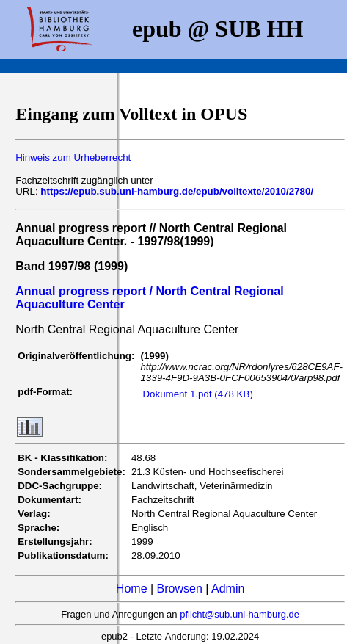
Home (132, 589)
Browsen (180, 589)
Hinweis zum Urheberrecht (73, 158)
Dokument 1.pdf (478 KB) (197, 394)
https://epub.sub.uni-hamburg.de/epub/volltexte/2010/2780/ (177, 191)
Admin (228, 589)
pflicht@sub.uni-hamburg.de (240, 614)
